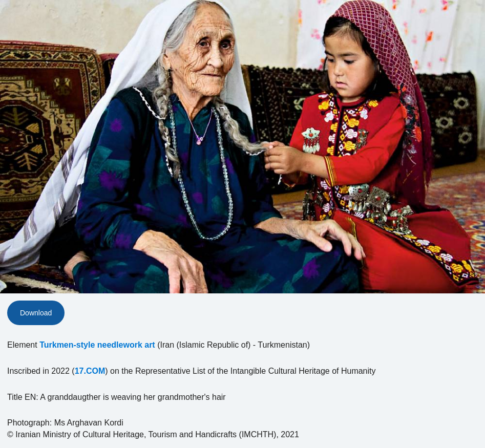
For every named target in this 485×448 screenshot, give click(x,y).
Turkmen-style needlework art (97, 345)
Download (36, 313)
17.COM (90, 371)
